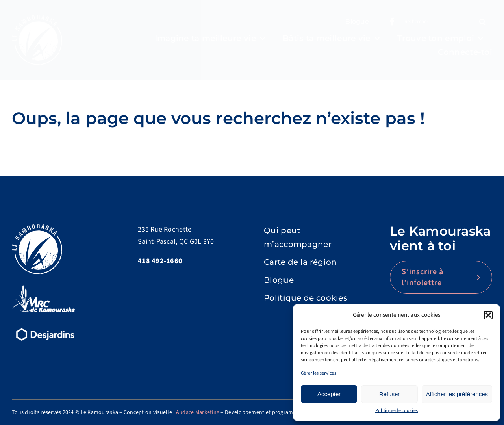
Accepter (329, 394)
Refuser (390, 394)
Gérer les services (319, 373)
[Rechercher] (435, 22)
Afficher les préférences (457, 394)
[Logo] (37, 18)
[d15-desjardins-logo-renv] (45, 327)
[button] (488, 315)
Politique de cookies (397, 411)
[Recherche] (482, 22)
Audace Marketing (198, 412)
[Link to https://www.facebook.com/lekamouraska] (392, 22)
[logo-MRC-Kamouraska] (43, 287)
